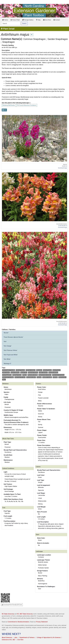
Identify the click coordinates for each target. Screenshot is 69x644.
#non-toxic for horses (58, 375)
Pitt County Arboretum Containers (27, 105)
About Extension (7, 637)
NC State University (8, 614)
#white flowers (47, 370)
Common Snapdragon (34, 39)
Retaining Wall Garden (9, 105)
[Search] (11, 23)
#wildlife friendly (47, 377)
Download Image (63, 168)
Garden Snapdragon (58, 39)
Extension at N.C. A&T (9, 640)
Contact (57, 20)
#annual (39, 377)
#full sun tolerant (31, 370)
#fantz (24, 375)
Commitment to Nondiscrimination (18, 622)
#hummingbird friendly (8, 370)
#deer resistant (43, 373)
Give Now (47, 20)
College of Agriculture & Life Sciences (49, 637)
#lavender (39, 370)
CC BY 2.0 (65, 166)
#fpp (4, 380)
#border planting (53, 373)
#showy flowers (20, 370)
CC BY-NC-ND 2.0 (63, 226)
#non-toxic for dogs (8, 377)
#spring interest (17, 375)
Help (38, 20)
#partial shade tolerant (45, 375)
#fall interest (6, 373)
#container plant (31, 377)
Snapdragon (8, 42)
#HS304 (55, 377)
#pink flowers (57, 370)
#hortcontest (62, 377)
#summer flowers (33, 373)
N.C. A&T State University (25, 614)
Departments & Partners (27, 637)
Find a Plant (15, 20)
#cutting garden (7, 375)
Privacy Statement (42, 622)
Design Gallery (28, 20)
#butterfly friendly (33, 375)
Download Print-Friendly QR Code (12, 605)
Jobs (16, 637)
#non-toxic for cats (20, 377)
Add (4, 110)
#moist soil (24, 373)
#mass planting (15, 373)
